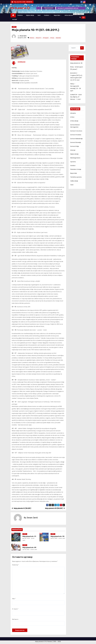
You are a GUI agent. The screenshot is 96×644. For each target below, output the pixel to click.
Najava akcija (74, 154)
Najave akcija (30, 15)
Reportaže (58, 15)
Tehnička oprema (76, 177)
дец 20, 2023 (26, 538)
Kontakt (15, 19)
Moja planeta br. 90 (57, 536)
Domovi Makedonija (76, 139)
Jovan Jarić (23, 36)
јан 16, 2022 (26, 549)
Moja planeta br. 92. (76, 63)
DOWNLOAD (22, 62)
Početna (20, 15)
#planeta (58, 38)
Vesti (39, 15)
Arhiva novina (70, 15)
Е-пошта (15, 609)
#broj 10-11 (38, 38)
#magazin (46, 38)
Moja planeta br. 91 (29, 536)
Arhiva (14, 27)
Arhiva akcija (74, 121)
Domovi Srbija (75, 146)
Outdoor (47, 15)
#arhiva (32, 38)
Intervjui (73, 150)
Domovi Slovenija (76, 142)
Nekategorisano (75, 158)
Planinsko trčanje (76, 169)
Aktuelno (73, 113)
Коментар (16, 565)
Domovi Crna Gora (76, 131)
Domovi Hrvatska (76, 135)
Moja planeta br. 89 (29, 547)
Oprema (73, 162)
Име (14, 599)
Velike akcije (74, 181)
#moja (52, 38)
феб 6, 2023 (54, 538)
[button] (80, 17)
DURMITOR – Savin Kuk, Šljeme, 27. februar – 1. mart (76, 97)
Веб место (15, 619)
